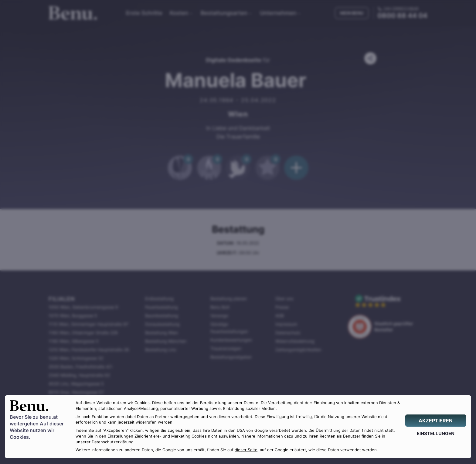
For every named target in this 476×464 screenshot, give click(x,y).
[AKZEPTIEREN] (436, 421)
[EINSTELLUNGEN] (436, 433)
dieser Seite (246, 450)
